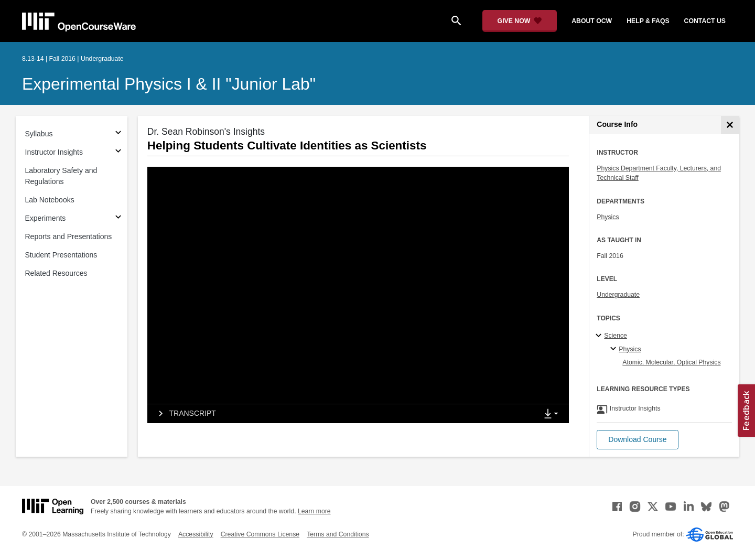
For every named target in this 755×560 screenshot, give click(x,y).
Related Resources (56, 273)
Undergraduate (618, 295)
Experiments (46, 218)
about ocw (592, 21)
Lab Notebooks (50, 200)
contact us (705, 21)
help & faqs (648, 21)
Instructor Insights (54, 152)
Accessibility (196, 534)
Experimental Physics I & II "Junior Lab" (169, 84)
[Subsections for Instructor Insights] (118, 152)
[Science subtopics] (600, 336)
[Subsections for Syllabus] (118, 134)
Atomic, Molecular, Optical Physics (671, 362)
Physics (608, 217)
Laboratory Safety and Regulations (61, 176)
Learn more (314, 511)
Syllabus (39, 134)
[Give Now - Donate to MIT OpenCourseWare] (520, 21)
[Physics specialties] (615, 349)
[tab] (342, 414)
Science (616, 336)
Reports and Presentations (69, 236)
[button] (637, 440)
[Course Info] (730, 125)
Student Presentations (61, 255)
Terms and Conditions (338, 534)
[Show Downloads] (553, 414)
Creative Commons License (260, 534)
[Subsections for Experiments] (118, 218)
